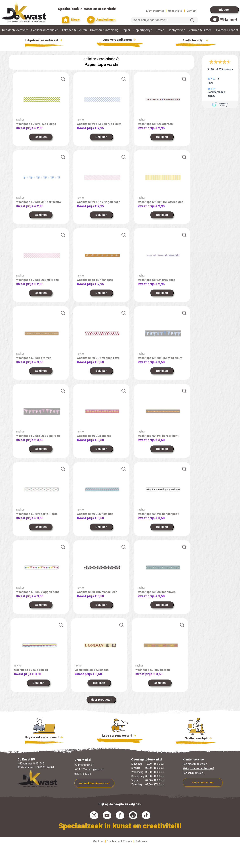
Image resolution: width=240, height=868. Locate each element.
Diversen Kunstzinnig (104, 30)
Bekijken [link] (41, 137)
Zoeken (192, 20)
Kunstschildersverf (15, 30)
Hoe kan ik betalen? (193, 773)
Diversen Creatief (227, 30)
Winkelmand (229, 20)
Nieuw (71, 20)
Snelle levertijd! (196, 738)
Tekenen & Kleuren (74, 30)
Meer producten (101, 700)
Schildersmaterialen (45, 30)
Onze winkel (175, 11)
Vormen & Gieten (200, 30)
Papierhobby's (143, 30)
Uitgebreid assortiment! (44, 737)
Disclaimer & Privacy (119, 841)
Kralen (160, 30)
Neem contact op (203, 782)
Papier (126, 30)
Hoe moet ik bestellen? (195, 764)
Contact (191, 11)
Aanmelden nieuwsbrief (94, 783)
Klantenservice (155, 11)
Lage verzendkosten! (120, 736)
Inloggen (225, 10)
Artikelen (90, 59)
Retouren (141, 841)
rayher (20, 120)
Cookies (98, 841)
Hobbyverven (176, 30)
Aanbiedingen (101, 20)
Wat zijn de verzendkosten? (198, 769)
